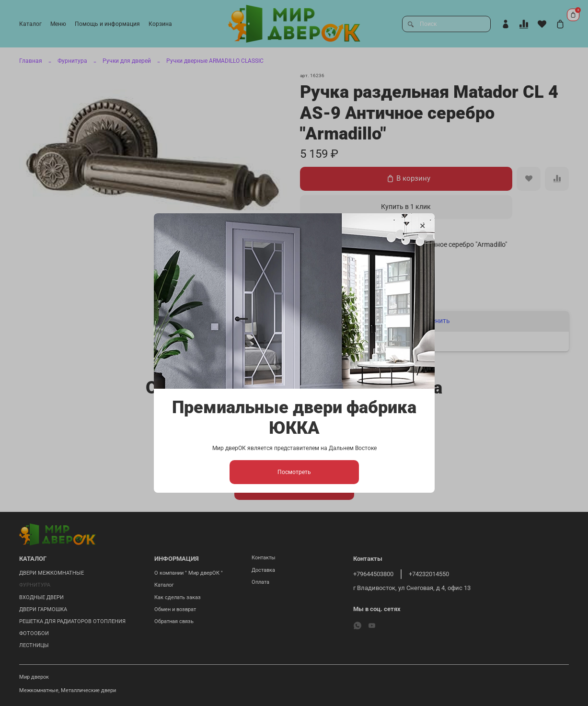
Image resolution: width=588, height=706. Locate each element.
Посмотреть (294, 472)
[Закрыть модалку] (422, 226)
